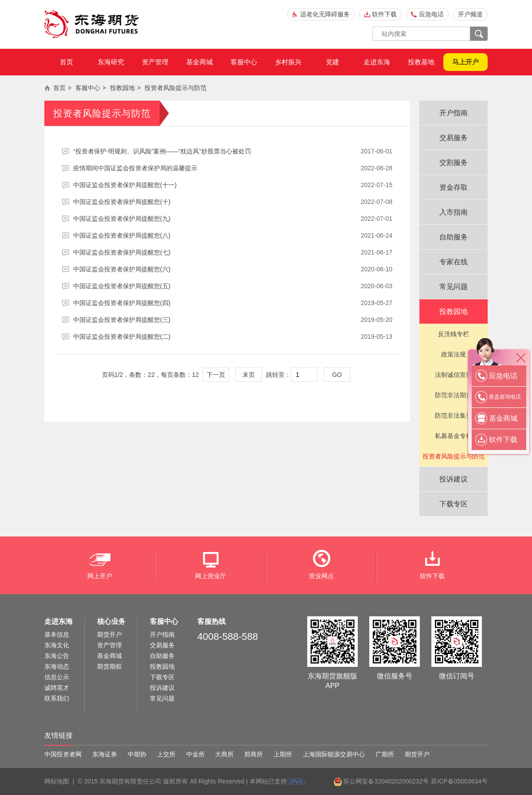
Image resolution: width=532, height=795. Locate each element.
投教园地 (122, 88)
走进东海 (377, 62)
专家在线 (454, 262)
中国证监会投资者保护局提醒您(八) (233, 235)
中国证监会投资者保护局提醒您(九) (233, 219)
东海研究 (111, 62)
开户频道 (470, 14)
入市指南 (454, 212)
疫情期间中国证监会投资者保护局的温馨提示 (233, 168)
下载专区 (454, 504)
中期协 (137, 754)
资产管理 (155, 62)
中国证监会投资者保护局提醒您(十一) (233, 185)
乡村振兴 (288, 62)
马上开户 (465, 62)
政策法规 (454, 354)
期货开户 (110, 634)
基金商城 (199, 62)
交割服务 (454, 163)
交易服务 (454, 138)
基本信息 (57, 634)
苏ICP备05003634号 (459, 781)
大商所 (224, 754)
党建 (332, 62)
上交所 (166, 754)
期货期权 (110, 666)
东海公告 (57, 656)
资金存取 (454, 187)
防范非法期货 (454, 395)
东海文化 (57, 645)
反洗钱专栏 (454, 334)
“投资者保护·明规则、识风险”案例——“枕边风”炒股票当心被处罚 (233, 151)
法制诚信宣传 (454, 375)
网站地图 (57, 781)
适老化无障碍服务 (325, 14)
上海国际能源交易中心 (334, 754)
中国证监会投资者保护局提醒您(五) (233, 286)
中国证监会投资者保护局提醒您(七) (233, 252)
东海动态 (57, 666)
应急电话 (431, 14)
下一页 (216, 375)
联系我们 (57, 698)
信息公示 (57, 677)
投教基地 (421, 62)
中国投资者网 (63, 754)
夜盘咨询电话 (505, 397)
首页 (66, 62)
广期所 (385, 754)
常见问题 (454, 287)
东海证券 (105, 754)
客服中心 (244, 62)
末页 (249, 375)
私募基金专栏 (454, 436)
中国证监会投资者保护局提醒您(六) (233, 269)
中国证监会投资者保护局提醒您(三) (233, 320)
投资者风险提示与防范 (176, 88)
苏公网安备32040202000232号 (386, 781)
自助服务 (454, 237)
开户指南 (454, 113)
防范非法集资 (454, 415)
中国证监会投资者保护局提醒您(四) (233, 303)
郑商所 (254, 754)
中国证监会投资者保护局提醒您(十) (233, 202)
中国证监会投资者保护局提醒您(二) (233, 337)
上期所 (283, 754)
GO (337, 375)
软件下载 (384, 14)
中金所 (196, 754)
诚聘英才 (57, 688)
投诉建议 (454, 479)
